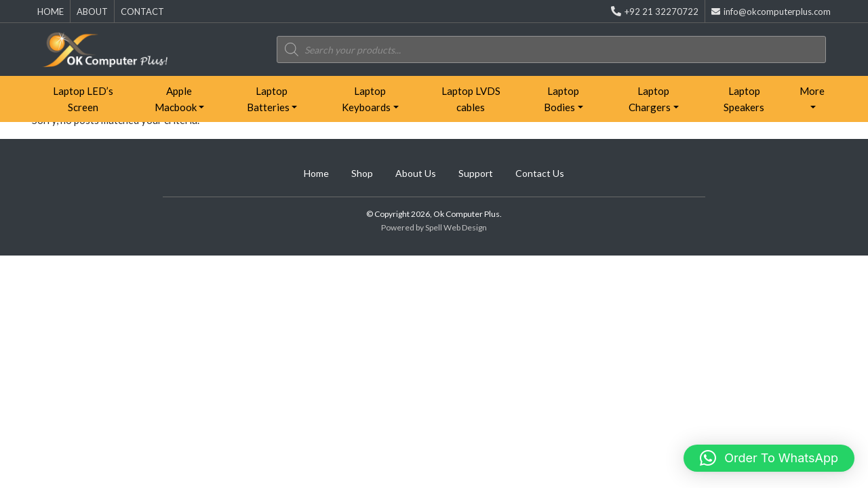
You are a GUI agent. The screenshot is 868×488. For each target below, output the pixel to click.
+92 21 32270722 (655, 12)
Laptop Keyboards (366, 99)
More (812, 91)
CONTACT (142, 12)
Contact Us (540, 173)
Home (316, 173)
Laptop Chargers (650, 99)
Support (476, 173)
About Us (416, 173)
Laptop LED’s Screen (83, 99)
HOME (51, 12)
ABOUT (92, 12)
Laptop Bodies (561, 99)
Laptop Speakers (744, 99)
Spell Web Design (456, 227)
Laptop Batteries (268, 99)
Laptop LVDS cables (471, 99)
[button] (769, 458)
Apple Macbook (176, 99)
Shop (362, 173)
